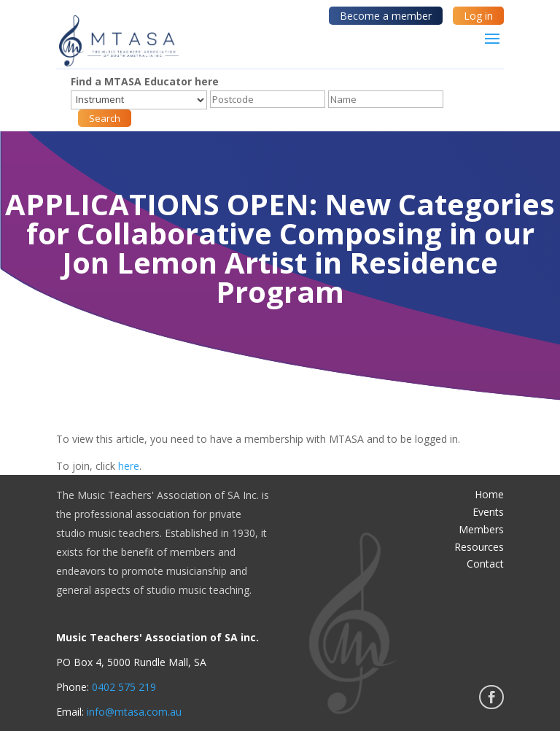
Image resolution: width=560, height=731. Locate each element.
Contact (485, 564)
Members (481, 529)
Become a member (386, 16)
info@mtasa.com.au (134, 712)
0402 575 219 (124, 687)
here (129, 466)
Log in (478, 16)
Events (488, 512)
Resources (479, 547)
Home (489, 494)
